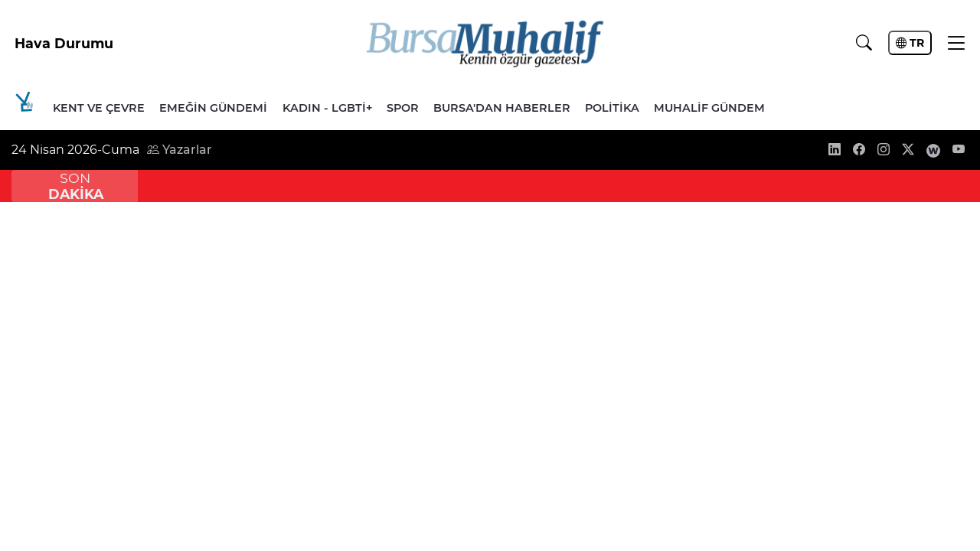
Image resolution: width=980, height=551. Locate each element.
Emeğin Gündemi (213, 108)
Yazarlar (180, 150)
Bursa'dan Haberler (502, 108)
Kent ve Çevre (99, 108)
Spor (403, 108)
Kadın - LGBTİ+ (327, 108)
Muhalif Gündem (709, 108)
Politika (612, 108)
